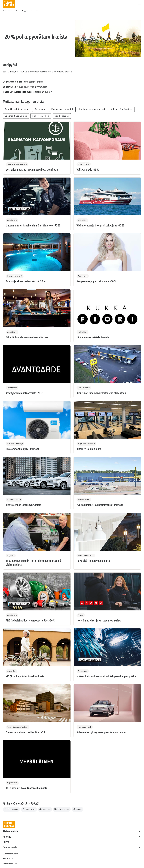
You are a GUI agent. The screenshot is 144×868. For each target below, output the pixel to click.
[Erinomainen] (11, 809)
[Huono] (77, 809)
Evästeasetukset (11, 854)
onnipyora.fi (46, 92)
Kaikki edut (40, 109)
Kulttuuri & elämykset (122, 109)
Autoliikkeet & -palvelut (17, 109)
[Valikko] (139, 4)
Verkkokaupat (62, 116)
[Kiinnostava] (29, 809)
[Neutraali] (45, 809)
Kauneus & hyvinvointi (62, 109)
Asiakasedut (7, 11)
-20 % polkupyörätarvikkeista (27, 11)
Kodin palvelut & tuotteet (92, 109)
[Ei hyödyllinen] (62, 809)
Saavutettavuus (10, 863)
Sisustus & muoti (41, 116)
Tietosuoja (8, 859)
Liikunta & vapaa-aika (16, 116)
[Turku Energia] (9, 4)
